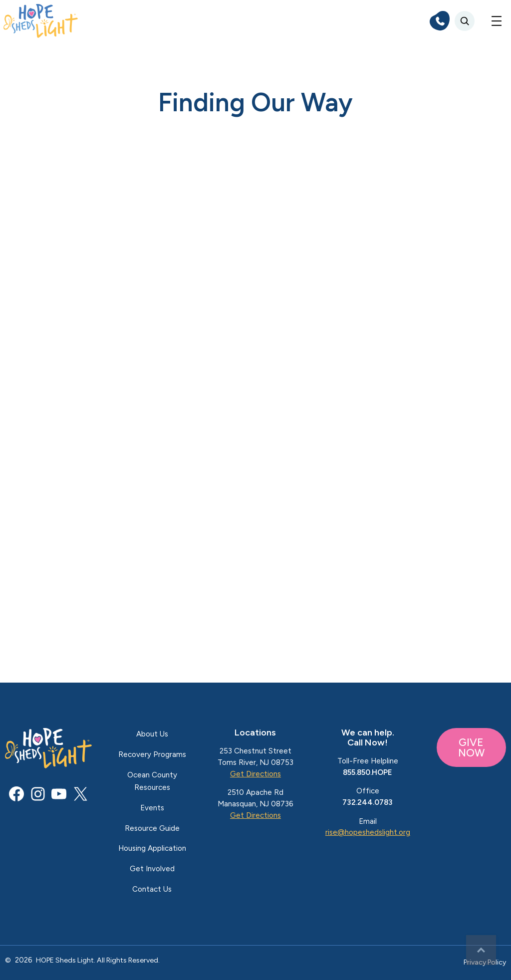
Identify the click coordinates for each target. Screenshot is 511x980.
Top (481, 950)
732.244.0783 (368, 802)
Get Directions (255, 774)
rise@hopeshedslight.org (368, 832)
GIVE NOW (471, 747)
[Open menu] (497, 21)
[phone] (440, 21)
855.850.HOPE (368, 772)
